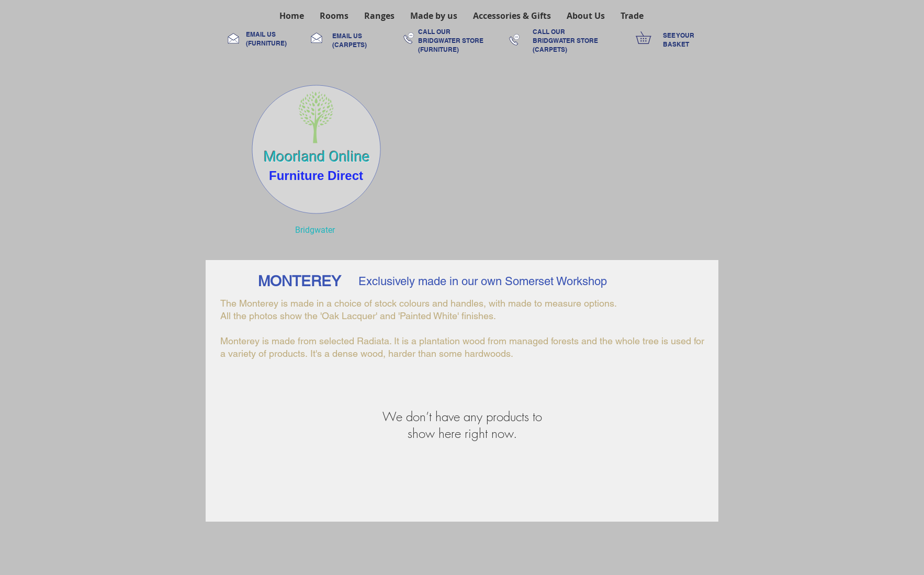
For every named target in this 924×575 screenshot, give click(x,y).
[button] (334, 16)
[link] (649, 38)
